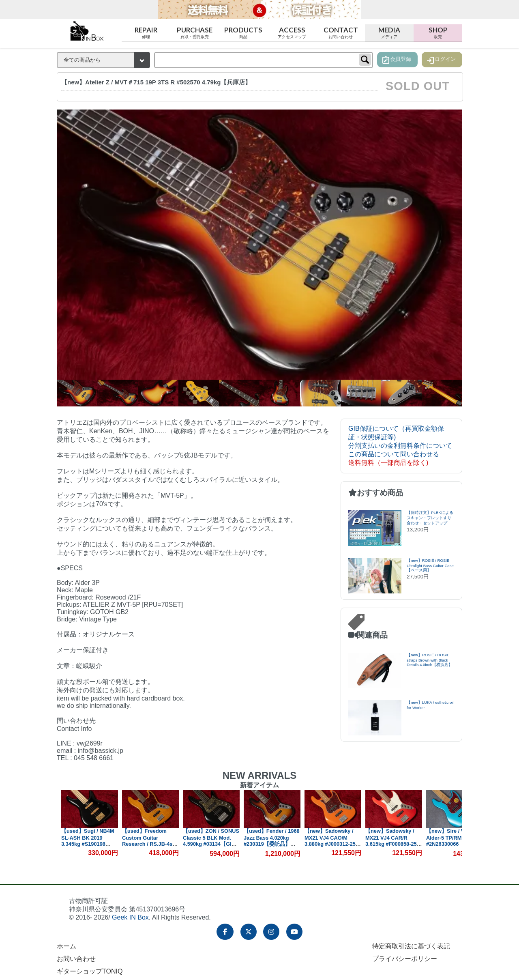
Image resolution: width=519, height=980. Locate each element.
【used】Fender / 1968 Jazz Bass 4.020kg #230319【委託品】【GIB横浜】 (330, 841)
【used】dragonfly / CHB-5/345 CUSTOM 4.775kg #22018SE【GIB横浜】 (84, 840)
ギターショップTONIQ (90, 971)
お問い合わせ (76, 959)
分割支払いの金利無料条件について (400, 446)
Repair (146, 33)
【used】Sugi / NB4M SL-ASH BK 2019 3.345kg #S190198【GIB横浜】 (146, 840)
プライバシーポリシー (405, 959)
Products (243, 33)
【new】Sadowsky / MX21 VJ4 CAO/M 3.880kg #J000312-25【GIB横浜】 (388, 840)
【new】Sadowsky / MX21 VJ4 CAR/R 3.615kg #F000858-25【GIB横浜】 (449, 840)
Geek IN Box (130, 917)
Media (389, 33)
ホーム (66, 946)
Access (292, 33)
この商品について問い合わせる (394, 454)
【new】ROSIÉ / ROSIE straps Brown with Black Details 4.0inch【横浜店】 (430, 660)
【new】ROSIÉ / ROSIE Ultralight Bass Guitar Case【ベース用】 (430, 565)
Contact (341, 33)
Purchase (195, 33)
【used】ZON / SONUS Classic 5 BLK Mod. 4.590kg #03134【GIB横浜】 (269, 841)
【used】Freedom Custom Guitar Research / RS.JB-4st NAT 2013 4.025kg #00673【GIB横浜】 (207, 844)
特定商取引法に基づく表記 (411, 946)
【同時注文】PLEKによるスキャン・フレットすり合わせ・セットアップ (430, 518)
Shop (438, 33)
